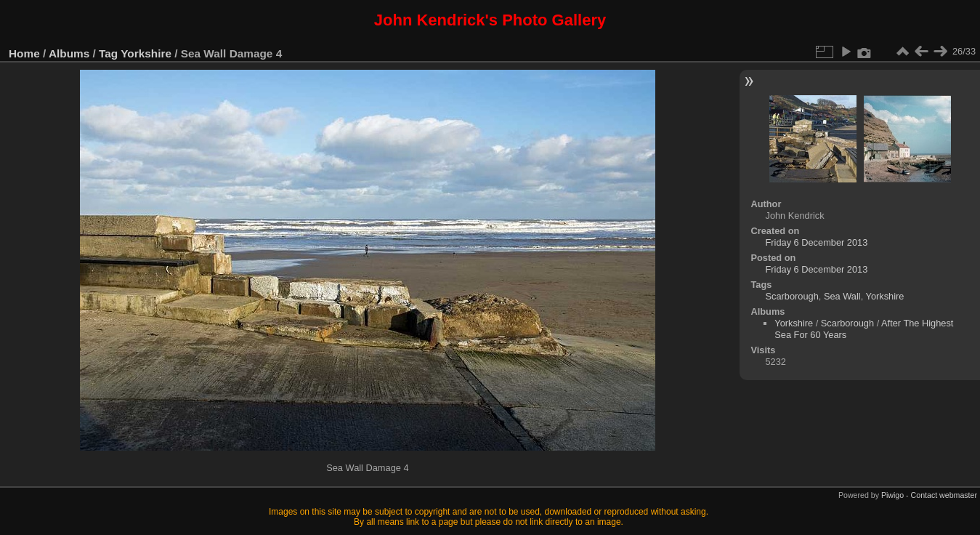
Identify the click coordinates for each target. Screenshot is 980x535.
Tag (108, 53)
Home (24, 53)
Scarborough (791, 296)
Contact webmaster (944, 495)
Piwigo (892, 495)
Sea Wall (842, 296)
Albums (69, 53)
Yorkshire (146, 53)
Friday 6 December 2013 (816, 242)
